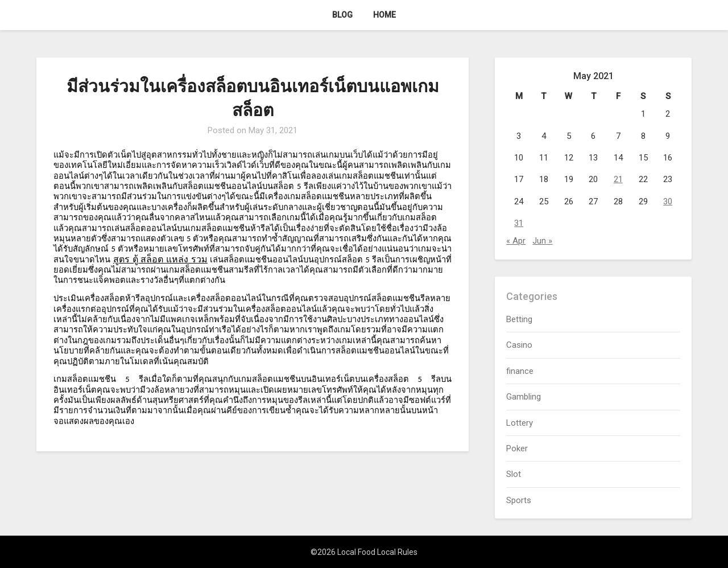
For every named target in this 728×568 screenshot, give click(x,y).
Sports (519, 500)
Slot (514, 474)
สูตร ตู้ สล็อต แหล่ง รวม (160, 259)
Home (384, 15)
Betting (519, 319)
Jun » (542, 241)
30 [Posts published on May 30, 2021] (668, 201)
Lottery (520, 423)
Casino (519, 345)
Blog (342, 15)
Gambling (524, 397)
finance (520, 371)
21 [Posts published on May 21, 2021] (618, 179)
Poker (517, 448)
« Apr (516, 241)
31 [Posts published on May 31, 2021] (519, 223)
